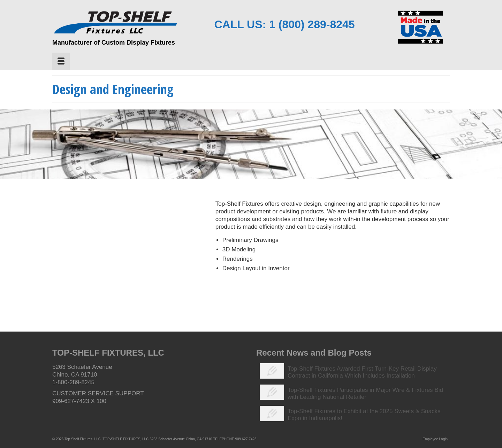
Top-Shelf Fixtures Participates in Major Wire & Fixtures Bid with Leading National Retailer (365, 393)
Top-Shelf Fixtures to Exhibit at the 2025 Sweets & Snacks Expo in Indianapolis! (364, 415)
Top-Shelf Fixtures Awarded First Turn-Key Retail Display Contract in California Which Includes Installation (362, 372)
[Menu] (61, 61)
